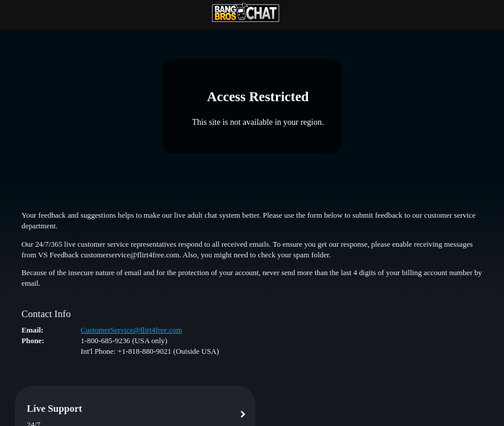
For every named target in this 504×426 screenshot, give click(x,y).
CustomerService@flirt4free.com (131, 330)
